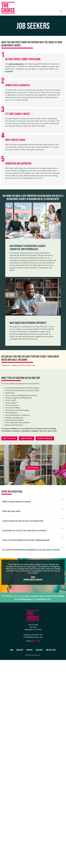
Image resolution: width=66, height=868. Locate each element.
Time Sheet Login (51, 650)
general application (16, 64)
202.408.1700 (37, 635)
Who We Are (20, 650)
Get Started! (33, 468)
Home (12, 650)
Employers (29, 650)
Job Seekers (39, 650)
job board (9, 71)
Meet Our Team (9, 438)
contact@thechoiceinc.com (33, 637)
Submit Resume (26, 438)
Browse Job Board (45, 438)
